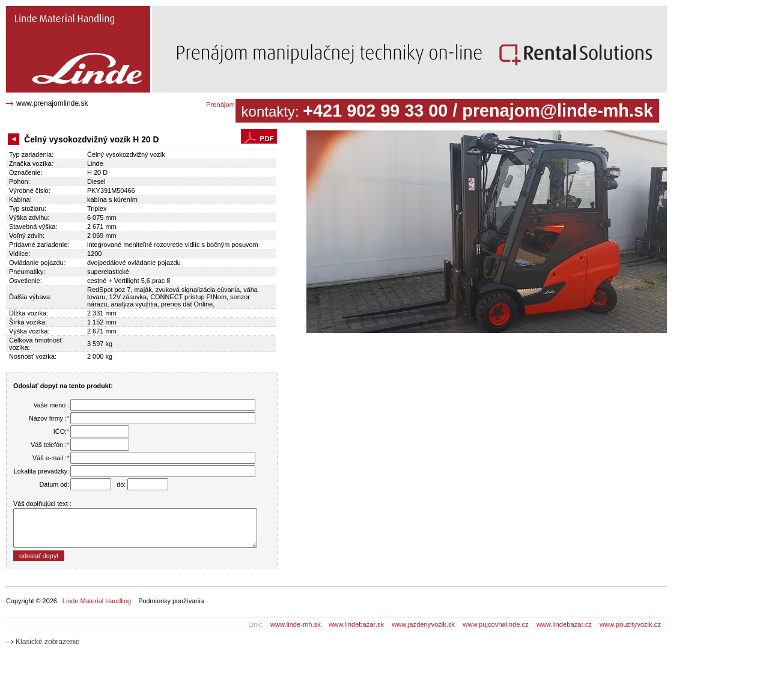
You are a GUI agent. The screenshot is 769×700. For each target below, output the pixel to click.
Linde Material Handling (97, 601)
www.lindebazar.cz (564, 624)
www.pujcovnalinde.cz (495, 624)
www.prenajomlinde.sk (52, 103)
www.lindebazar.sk (356, 624)
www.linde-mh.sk (296, 624)
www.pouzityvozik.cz (630, 624)
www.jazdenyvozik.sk (423, 624)
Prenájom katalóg (232, 105)
